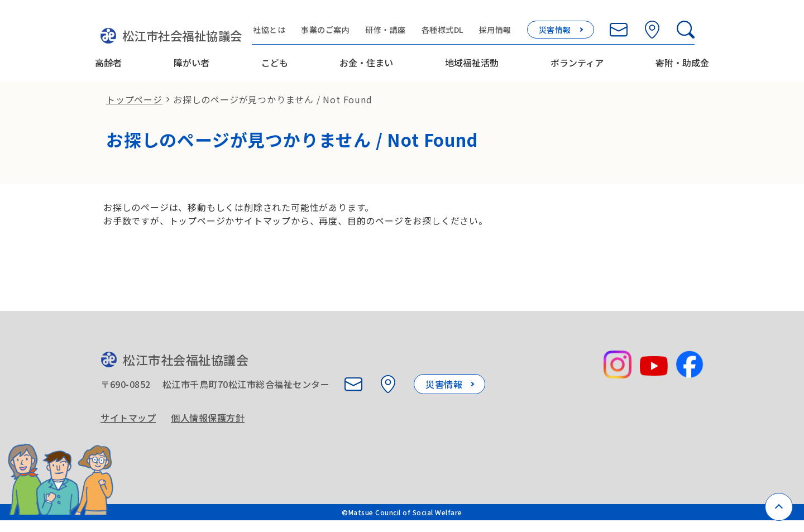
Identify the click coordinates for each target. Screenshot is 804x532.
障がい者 (192, 57)
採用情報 (510, 23)
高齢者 (108, 57)
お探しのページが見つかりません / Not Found (273, 98)
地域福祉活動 (472, 57)
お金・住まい (366, 57)
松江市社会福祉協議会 (169, 31)
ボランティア (577, 57)
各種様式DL (457, 23)
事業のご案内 (340, 23)
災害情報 (569, 23)
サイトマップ (128, 421)
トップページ (134, 98)
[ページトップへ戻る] (779, 507)
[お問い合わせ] (633, 23)
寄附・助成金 (682, 57)
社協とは (284, 23)
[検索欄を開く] (700, 23)
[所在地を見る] (667, 23)
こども (275, 57)
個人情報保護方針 (209, 421)
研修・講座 (401, 23)
